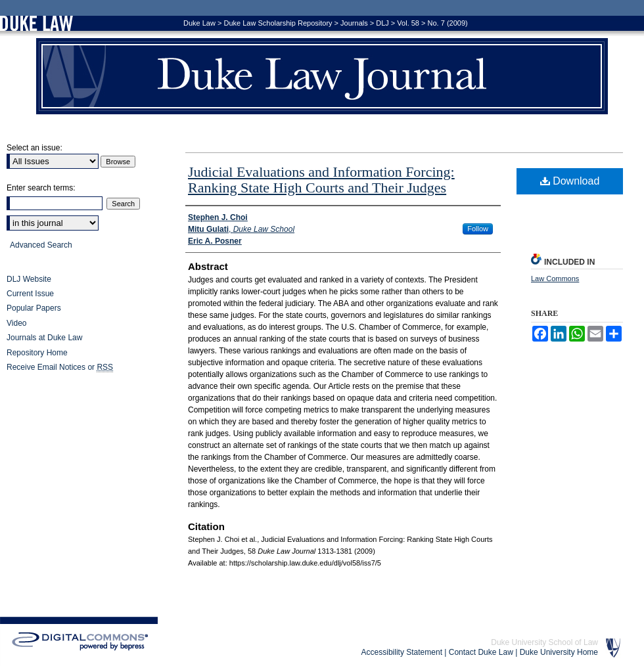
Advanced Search (41, 245)
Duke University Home (559, 652)
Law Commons (555, 278)
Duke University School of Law (544, 642)
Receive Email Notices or (60, 367)
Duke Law (199, 23)
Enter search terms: (41, 188)
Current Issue (30, 294)
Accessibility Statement (402, 652)
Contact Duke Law (481, 652)
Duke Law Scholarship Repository (278, 23)
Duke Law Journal (322, 76)
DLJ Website (29, 279)
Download (570, 181)
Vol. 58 (408, 23)
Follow (478, 229)
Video (16, 323)
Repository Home (37, 353)
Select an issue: (34, 148)
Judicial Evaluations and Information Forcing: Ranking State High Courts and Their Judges (321, 180)
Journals (354, 23)
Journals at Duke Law (44, 338)
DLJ (382, 23)
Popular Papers (34, 308)
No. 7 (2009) (448, 23)
